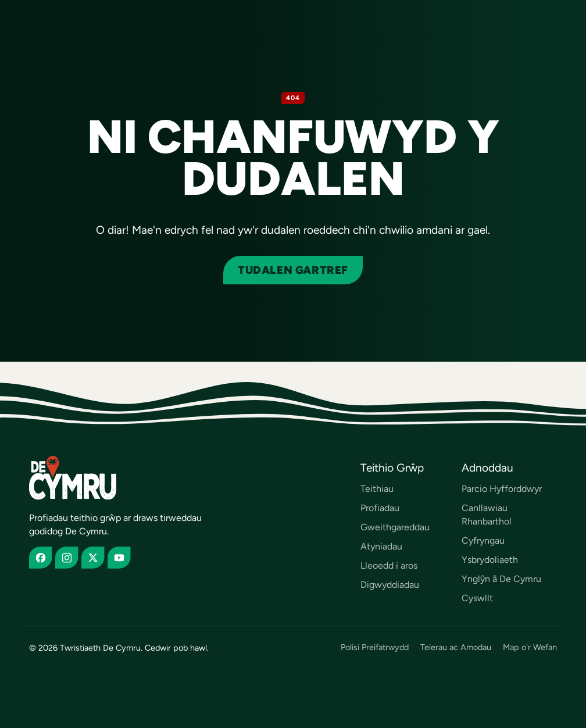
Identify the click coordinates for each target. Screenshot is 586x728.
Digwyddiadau (390, 585)
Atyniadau (381, 546)
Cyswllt (477, 598)
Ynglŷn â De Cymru (501, 579)
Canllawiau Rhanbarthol (487, 515)
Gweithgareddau (395, 527)
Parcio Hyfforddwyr (502, 489)
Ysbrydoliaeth (490, 560)
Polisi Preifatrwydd (375, 647)
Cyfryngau (483, 540)
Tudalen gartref (293, 270)
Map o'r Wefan (530, 647)
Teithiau (377, 489)
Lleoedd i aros (389, 565)
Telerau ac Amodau (456, 647)
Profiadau (380, 508)
